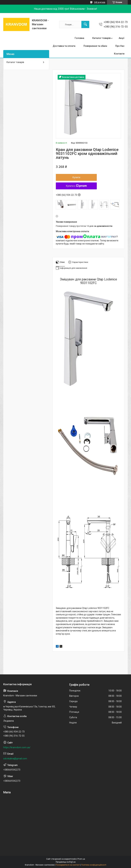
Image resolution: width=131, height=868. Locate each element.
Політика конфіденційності (94, 865)
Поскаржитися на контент (68, 865)
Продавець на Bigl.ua (66, 862)
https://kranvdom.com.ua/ (17, 747)
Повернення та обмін (95, 46)
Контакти (119, 54)
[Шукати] (85, 24)
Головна (79, 38)
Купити (76, 177)
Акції (122, 38)
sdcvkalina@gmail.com (15, 759)
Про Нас (120, 46)
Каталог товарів (101, 38)
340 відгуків (100, 2)
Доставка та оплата (64, 46)
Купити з (76, 186)
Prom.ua (81, 859)
